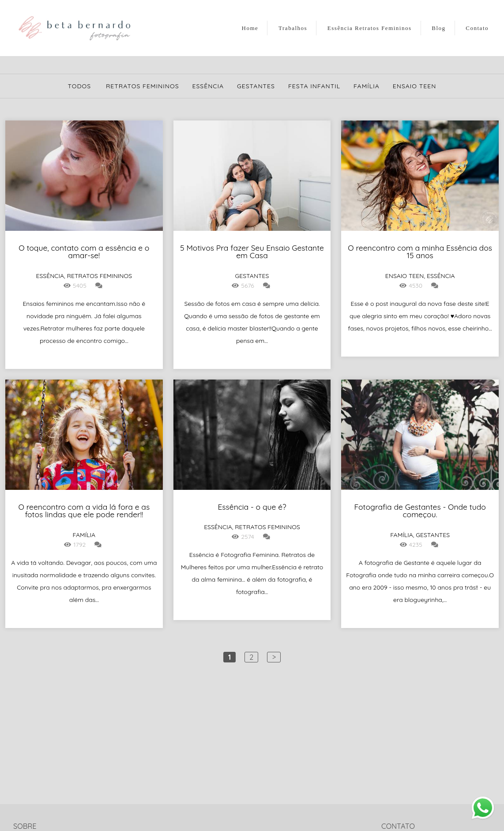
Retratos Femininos (143, 86)
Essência (208, 86)
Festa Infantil (314, 86)
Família (367, 86)
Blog (438, 28)
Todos (80, 86)
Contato (477, 28)
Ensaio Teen (415, 86)
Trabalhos (293, 28)
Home (250, 28)
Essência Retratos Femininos (370, 28)
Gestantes (256, 86)
